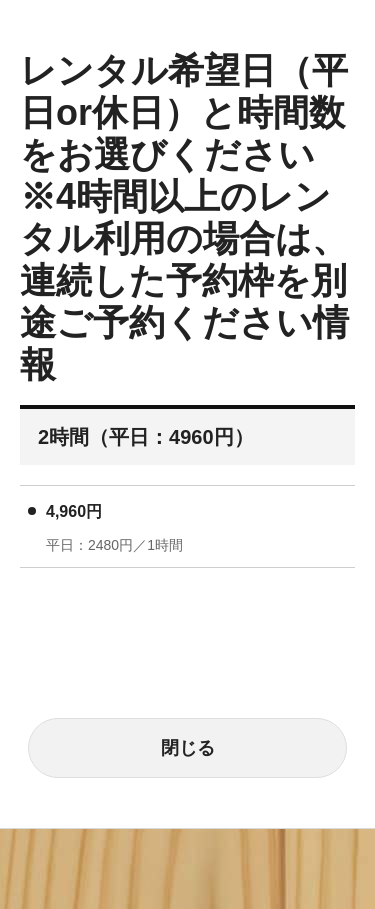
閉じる (188, 748)
